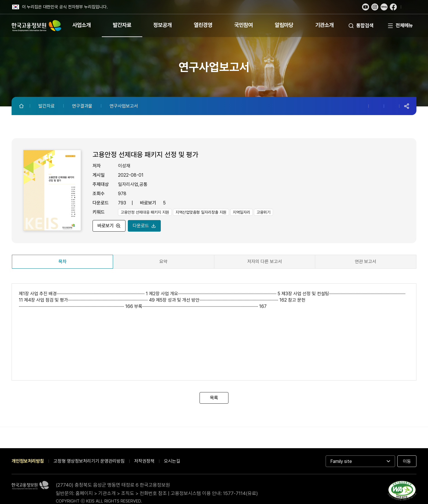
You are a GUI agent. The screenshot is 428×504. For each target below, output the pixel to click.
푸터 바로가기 (214, 0)
